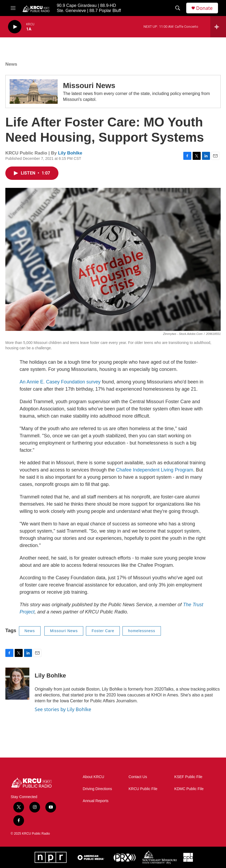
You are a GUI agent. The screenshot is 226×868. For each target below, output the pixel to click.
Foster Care (103, 631)
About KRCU (93, 777)
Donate (204, 8)
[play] (15, 27)
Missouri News (89, 86)
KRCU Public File (143, 789)
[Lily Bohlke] (17, 684)
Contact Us (138, 777)
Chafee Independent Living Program (155, 470)
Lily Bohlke (70, 153)
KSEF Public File (188, 777)
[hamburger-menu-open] (13, 8)
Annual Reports (96, 801)
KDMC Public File (189, 789)
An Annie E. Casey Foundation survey (60, 382)
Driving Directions (97, 789)
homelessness (142, 631)
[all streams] (218, 27)
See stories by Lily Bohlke (63, 709)
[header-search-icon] (178, 8)
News (11, 64)
